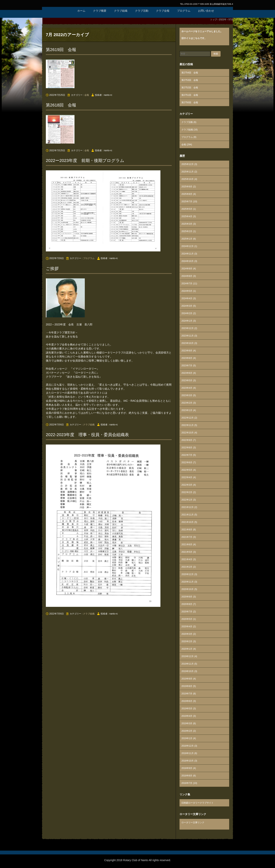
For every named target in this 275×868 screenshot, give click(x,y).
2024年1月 (187, 321)
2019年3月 (187, 723)
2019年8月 (187, 686)
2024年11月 (188, 254)
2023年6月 (187, 373)
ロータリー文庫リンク (193, 822)
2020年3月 (187, 634)
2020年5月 (187, 619)
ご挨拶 (52, 269)
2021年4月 (187, 559)
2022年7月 (187, 455)
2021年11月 (188, 515)
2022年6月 (187, 462)
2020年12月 (188, 574)
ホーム (81, 11)
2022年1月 (187, 500)
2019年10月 (188, 671)
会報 (87, 95)
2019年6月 (187, 701)
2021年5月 (187, 552)
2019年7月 (187, 694)
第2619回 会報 (61, 50)
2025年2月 (187, 231)
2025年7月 (187, 202)
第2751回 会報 (190, 95)
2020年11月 (188, 582)
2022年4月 (187, 477)
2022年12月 (188, 418)
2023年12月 (188, 328)
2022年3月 (187, 485)
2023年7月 (187, 366)
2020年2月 (187, 641)
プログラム (184, 11)
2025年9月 (187, 187)
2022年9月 (187, 440)
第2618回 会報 (61, 105)
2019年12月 (188, 656)
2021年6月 (187, 545)
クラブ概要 (100, 11)
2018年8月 (187, 776)
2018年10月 (188, 761)
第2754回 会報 (190, 73)
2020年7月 (187, 612)
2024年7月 (187, 284)
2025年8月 (187, 194)
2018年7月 (187, 783)
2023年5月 (187, 380)
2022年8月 (187, 448)
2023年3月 (187, 395)
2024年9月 (187, 269)
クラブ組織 (121, 11)
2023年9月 (187, 351)
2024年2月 (187, 313)
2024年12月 (188, 246)
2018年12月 (188, 746)
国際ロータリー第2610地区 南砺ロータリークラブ (57, 15)
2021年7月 (187, 537)
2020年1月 (187, 649)
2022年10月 (188, 433)
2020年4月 (187, 627)
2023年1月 (187, 410)
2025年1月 (187, 239)
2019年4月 (187, 716)
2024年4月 (187, 298)
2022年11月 (188, 425)
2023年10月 (188, 343)
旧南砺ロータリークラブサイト (197, 803)
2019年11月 (188, 664)
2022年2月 (187, 492)
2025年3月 (187, 224)
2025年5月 (187, 209)
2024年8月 (187, 276)
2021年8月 (187, 530)
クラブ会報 (163, 11)
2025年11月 (188, 172)
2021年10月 (188, 522)
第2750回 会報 (190, 102)
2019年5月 (187, 709)
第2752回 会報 (190, 88)
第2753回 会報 (190, 80)
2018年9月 (187, 768)
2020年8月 (187, 604)
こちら (196, 38)
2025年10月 (188, 179)
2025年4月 (187, 216)
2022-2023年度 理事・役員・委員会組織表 (87, 435)
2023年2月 (187, 403)
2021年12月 (188, 507)
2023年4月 (187, 388)
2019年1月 (187, 738)
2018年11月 (188, 753)
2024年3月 (187, 306)
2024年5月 (187, 291)
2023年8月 (187, 358)
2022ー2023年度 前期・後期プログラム (85, 161)
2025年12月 (188, 164)
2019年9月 (187, 679)
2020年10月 (188, 589)
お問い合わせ (206, 11)
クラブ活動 (142, 11)
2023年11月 (188, 336)
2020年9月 (187, 597)
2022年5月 (187, 470)
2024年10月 (188, 261)
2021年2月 (187, 567)
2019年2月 (187, 731)
